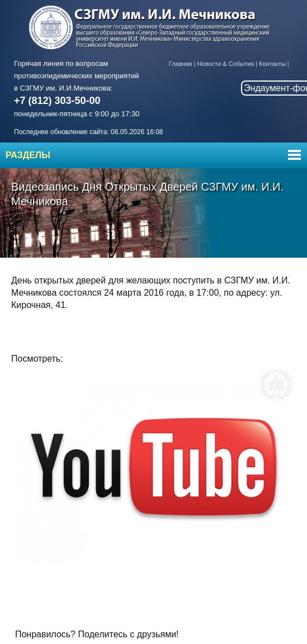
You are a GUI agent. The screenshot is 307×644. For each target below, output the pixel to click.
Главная (181, 64)
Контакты (272, 64)
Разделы (28, 155)
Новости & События (226, 64)
